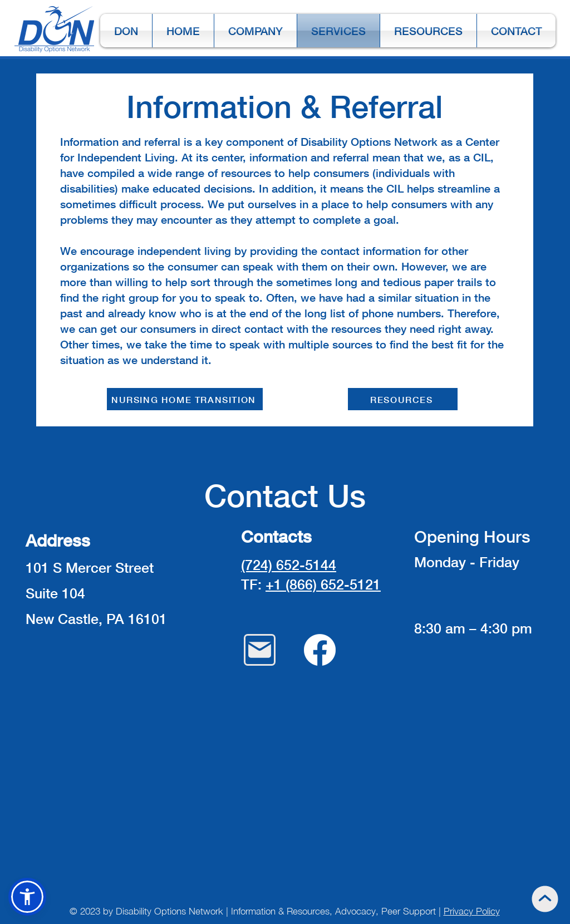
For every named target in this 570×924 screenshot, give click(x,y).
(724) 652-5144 (289, 565)
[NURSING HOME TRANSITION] (185, 399)
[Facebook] (320, 650)
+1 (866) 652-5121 (323, 584)
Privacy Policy (472, 911)
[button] (27, 897)
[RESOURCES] (403, 399)
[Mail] (260, 650)
